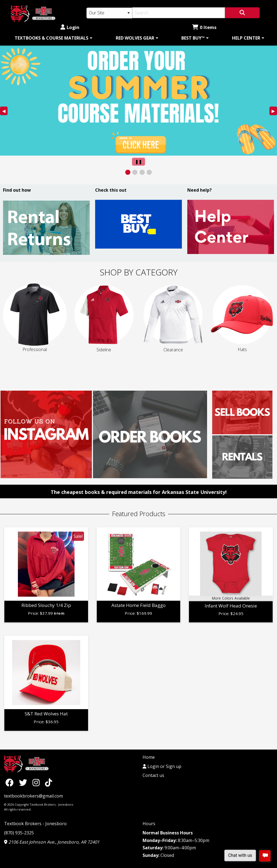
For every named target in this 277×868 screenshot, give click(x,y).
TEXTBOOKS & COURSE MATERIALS (51, 38)
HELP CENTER (246, 38)
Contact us (153, 775)
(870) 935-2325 (19, 833)
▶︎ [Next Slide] (274, 112)
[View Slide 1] (128, 172)
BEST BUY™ (193, 38)
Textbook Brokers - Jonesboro (35, 824)
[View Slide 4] (149, 172)
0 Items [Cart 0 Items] (204, 27)
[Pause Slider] (138, 162)
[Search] (179, 13)
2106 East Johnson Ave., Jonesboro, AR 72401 (52, 842)
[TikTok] (49, 782)
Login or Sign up (162, 766)
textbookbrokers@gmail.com (33, 796)
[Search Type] (109, 13)
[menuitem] (53, 38)
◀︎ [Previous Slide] (5, 112)
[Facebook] (11, 782)
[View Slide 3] (142, 172)
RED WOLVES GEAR (135, 38)
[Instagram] (37, 782)
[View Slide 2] (135, 172)
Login (70, 27)
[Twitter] (24, 782)
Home (149, 757)
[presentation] (138, 101)
